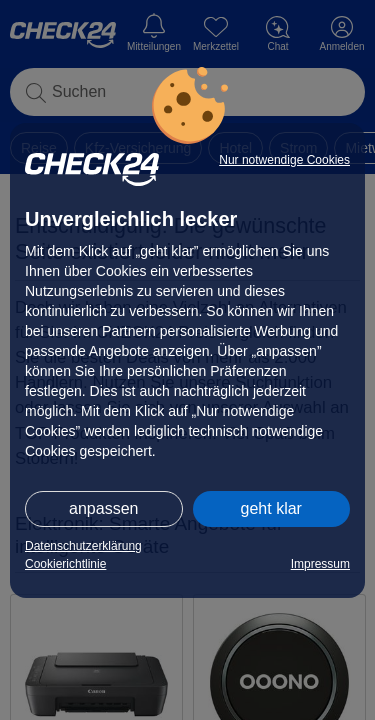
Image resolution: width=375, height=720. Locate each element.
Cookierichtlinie (65, 564)
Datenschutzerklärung (83, 546)
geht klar (271, 508)
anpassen (103, 508)
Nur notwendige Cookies (284, 160)
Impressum (320, 564)
